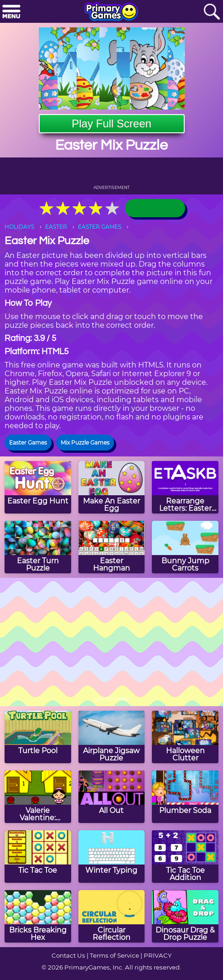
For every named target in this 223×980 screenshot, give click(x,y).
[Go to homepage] (111, 12)
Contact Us (68, 955)
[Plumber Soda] (185, 797)
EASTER (56, 227)
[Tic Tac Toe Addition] (185, 857)
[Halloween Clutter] (185, 737)
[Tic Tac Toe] (38, 857)
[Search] (212, 12)
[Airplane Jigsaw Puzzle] (112, 737)
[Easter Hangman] (112, 547)
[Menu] (11, 12)
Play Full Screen (111, 123)
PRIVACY (158, 955)
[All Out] (112, 797)
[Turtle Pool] (38, 737)
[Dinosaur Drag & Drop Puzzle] (185, 916)
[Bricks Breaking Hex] (38, 916)
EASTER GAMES (100, 227)
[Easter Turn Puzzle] (38, 547)
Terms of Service (114, 955)
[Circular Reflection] (112, 916)
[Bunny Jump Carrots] (185, 547)
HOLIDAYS (19, 227)
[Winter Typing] (112, 857)
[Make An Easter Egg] (112, 487)
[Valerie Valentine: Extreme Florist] (38, 797)
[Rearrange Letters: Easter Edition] (185, 487)
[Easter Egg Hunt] (38, 487)
